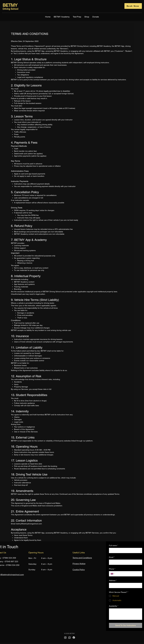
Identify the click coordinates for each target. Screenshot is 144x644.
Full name (113, 546)
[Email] (125, 562)
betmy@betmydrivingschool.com (29, 524)
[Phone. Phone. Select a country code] (113, 574)
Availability (114, 606)
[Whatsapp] (70, 638)
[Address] (125, 585)
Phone (112, 569)
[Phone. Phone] (128, 574)
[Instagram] (65, 638)
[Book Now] (133, 6)
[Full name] (125, 550)
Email (112, 557)
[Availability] (126, 614)
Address (113, 581)
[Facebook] (74, 638)
